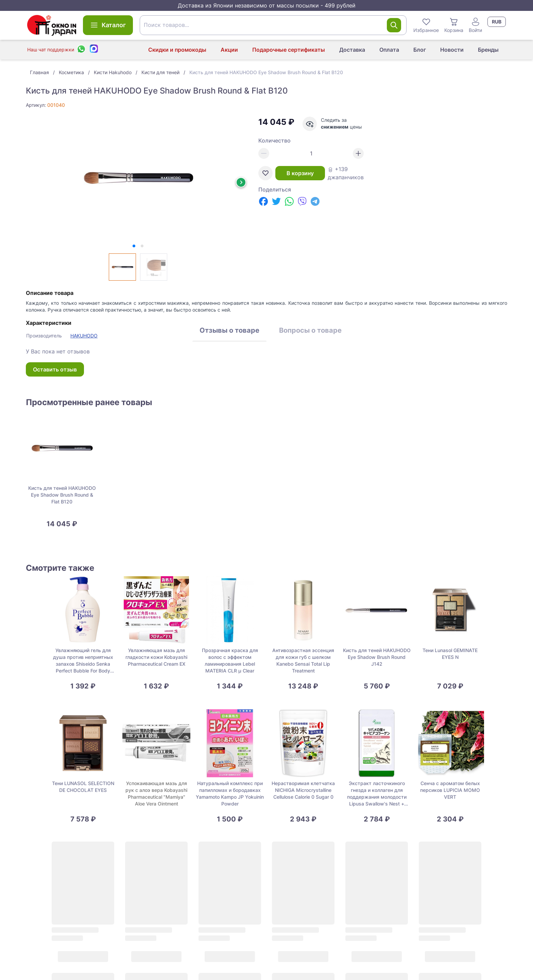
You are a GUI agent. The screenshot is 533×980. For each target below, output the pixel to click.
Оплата (389, 50)
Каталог (108, 25)
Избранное (426, 25)
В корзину (300, 173)
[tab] (134, 246)
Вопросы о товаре (310, 330)
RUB (497, 22)
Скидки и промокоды (177, 50)
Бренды (488, 50)
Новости (452, 50)
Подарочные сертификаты (289, 50)
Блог (420, 50)
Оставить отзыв (55, 369)
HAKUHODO (84, 336)
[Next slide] (241, 182)
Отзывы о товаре (229, 330)
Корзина (454, 25)
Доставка (352, 50)
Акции (229, 50)
